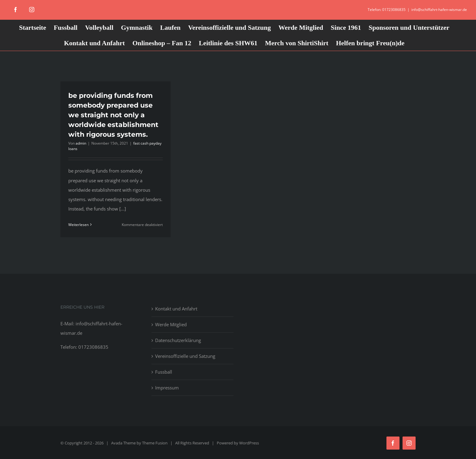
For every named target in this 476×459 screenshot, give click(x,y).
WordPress (249, 443)
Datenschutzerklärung (178, 340)
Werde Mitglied (171, 324)
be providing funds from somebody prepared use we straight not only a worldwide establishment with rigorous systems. (113, 115)
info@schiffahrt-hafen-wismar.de (439, 10)
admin (81, 143)
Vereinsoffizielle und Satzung (185, 356)
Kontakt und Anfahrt (176, 309)
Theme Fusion (155, 443)
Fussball (164, 372)
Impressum (167, 388)
